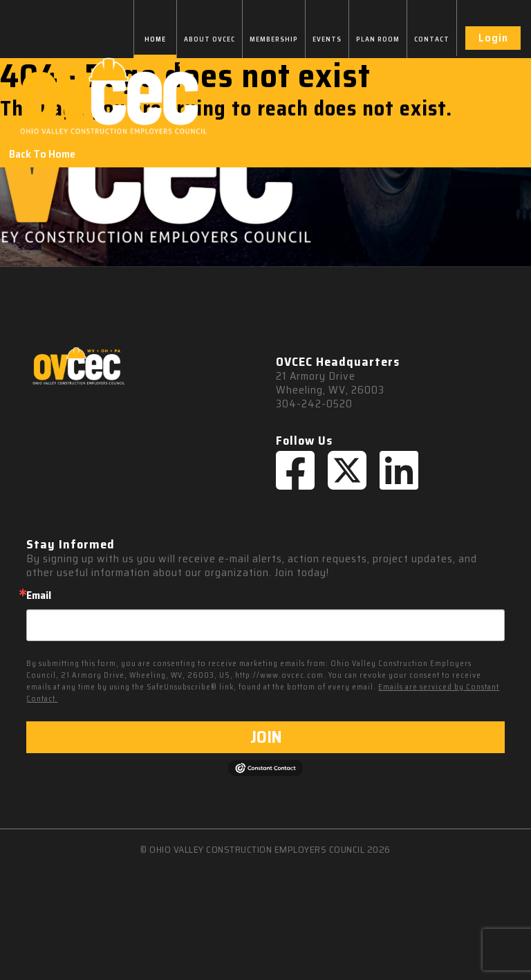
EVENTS (327, 39)
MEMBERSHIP (274, 39)
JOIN (266, 737)
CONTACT (432, 39)
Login (493, 38)
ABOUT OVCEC (209, 39)
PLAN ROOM (378, 39)
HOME (155, 39)
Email (39, 595)
